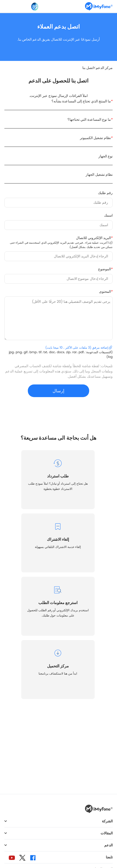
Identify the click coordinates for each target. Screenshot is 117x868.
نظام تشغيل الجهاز (99, 175)
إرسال (58, 391)
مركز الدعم (104, 68)
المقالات (107, 833)
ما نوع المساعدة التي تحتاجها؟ (90, 120)
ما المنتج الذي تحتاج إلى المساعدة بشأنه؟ (82, 101)
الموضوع (105, 269)
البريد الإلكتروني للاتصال (59, 242)
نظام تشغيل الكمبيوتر (96, 138)
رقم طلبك (105, 193)
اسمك (108, 215)
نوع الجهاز (105, 156)
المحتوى (106, 292)
